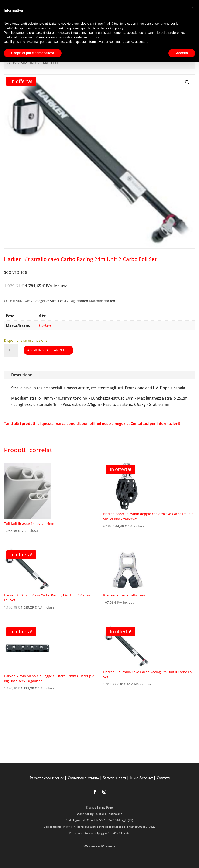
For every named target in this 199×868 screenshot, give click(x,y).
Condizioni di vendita (83, 778)
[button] (187, 82)
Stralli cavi (58, 301)
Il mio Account (141, 778)
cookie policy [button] (114, 28)
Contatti (163, 778)
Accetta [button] (182, 53)
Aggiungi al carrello (48, 350)
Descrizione (22, 375)
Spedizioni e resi (114, 778)
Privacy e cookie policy (47, 778)
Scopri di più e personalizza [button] (33, 53)
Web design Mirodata (99, 846)
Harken (82, 301)
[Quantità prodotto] (11, 350)
